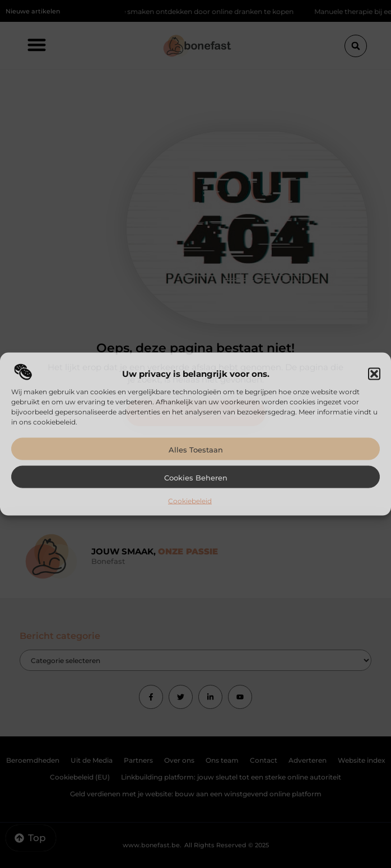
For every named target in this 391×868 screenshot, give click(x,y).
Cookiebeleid (190, 500)
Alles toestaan (196, 449)
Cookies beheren (196, 477)
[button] (374, 374)
